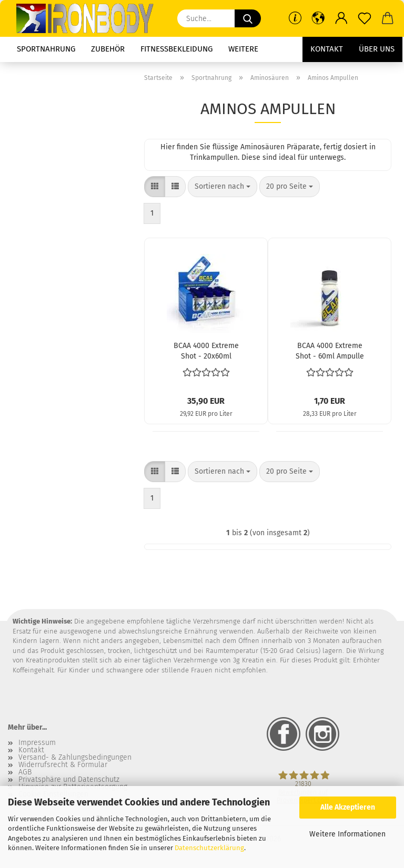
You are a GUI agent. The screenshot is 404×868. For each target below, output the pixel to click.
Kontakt (327, 49)
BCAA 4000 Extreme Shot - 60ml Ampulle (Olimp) (330, 350)
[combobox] (223, 187)
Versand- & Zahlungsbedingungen (75, 758)
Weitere (243, 49)
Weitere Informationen (347, 834)
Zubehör (108, 49)
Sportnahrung (46, 49)
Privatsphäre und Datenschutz (69, 780)
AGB (25, 772)
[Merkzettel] (365, 18)
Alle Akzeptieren (348, 807)
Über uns (377, 49)
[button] (318, 18)
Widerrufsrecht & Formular (63, 765)
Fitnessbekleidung (176, 49)
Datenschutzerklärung (209, 848)
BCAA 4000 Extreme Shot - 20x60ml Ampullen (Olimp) (206, 350)
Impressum (37, 743)
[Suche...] (248, 18)
